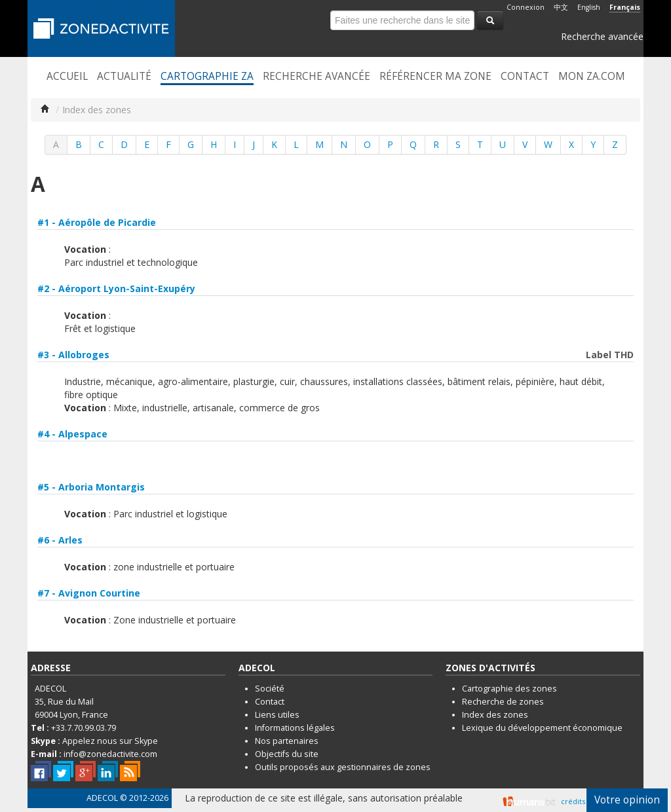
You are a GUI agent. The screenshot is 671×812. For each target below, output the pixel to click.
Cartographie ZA (207, 77)
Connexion (526, 7)
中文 (561, 7)
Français (625, 7)
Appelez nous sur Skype (110, 741)
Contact (525, 77)
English (589, 7)
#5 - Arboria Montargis (91, 487)
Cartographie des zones (509, 689)
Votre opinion (627, 800)
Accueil (67, 77)
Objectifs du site (287, 754)
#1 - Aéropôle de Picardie (97, 222)
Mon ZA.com (592, 77)
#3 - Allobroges (73, 355)
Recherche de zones (503, 702)
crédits (573, 801)
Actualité (124, 77)
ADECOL (102, 798)
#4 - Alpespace (72, 434)
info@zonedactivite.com (110, 754)
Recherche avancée (602, 36)
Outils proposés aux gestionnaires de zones (343, 767)
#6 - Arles (60, 540)
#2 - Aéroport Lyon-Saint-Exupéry (116, 288)
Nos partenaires (287, 741)
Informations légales (295, 728)
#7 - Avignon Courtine (89, 593)
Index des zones (495, 715)
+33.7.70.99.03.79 (84, 728)
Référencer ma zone (435, 77)
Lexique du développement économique (542, 728)
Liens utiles (277, 715)
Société (270, 689)
